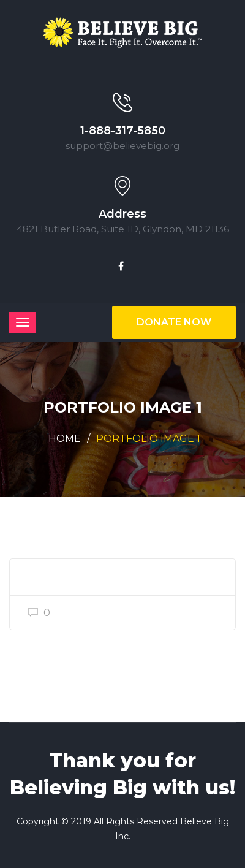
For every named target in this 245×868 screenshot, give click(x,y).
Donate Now (174, 322)
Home (65, 439)
